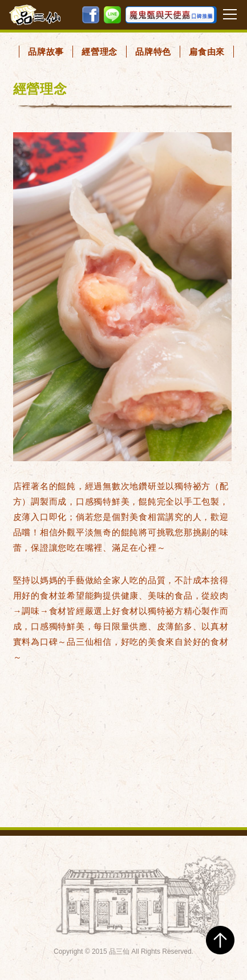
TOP (220, 940)
